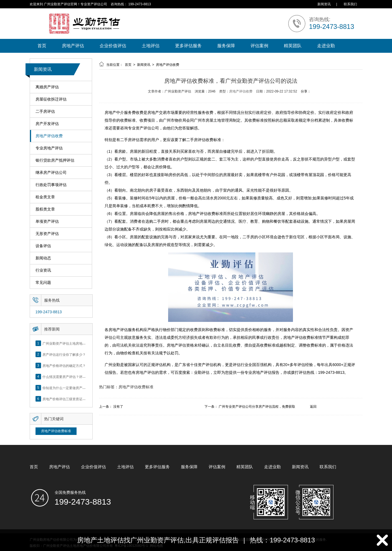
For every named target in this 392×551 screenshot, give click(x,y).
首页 (42, 46)
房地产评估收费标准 (56, 431)
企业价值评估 (113, 46)
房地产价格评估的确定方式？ (64, 365)
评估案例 (259, 46)
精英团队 (293, 46)
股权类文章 (45, 209)
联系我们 (350, 4)
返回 (313, 407)
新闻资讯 (324, 4)
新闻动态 (43, 258)
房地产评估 (73, 46)
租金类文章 (45, 197)
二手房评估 (45, 112)
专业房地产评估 (49, 148)
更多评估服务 (188, 46)
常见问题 (43, 283)
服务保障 (226, 46)
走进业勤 (326, 46)
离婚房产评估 (47, 87)
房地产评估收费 (49, 136)
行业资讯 (43, 270)
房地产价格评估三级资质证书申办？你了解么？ (77, 399)
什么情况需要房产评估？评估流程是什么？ (74, 377)
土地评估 (151, 46)
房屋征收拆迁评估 (51, 99)
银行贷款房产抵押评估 (55, 160)
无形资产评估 (47, 234)
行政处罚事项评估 (51, 185)
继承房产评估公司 (51, 173)
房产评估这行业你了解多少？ (64, 354)
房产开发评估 (47, 124)
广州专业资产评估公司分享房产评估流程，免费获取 (257, 407)
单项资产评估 (47, 221)
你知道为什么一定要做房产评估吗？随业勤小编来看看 (82, 388)
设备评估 (43, 246)
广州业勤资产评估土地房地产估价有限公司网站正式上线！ (86, 343)
